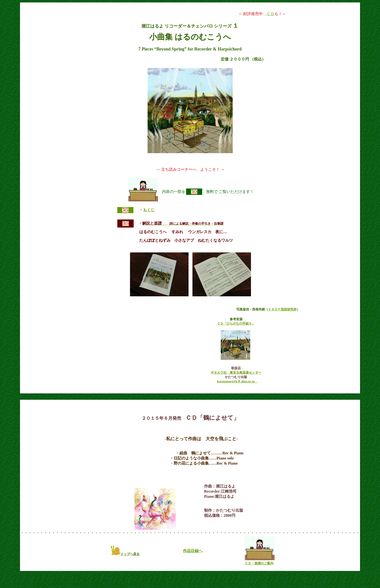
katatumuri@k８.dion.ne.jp (238, 381)
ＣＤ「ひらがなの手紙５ (235, 324)
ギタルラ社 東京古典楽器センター (236, 373)
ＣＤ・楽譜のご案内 (259, 563)
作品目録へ (193, 551)
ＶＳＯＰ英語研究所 (282, 309)
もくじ (149, 210)
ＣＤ (270, 14)
